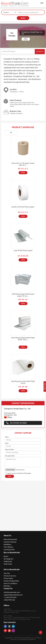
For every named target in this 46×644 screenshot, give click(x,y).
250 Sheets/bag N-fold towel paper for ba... (23, 295)
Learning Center (9, 550)
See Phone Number (18, 423)
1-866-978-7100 (9, 600)
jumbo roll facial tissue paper (23, 207)
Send (9, 476)
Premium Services (10, 576)
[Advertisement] (23, 507)
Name (7, 437)
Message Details (10, 456)
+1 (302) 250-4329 (10, 597)
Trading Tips (8, 561)
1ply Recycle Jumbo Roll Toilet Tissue (23, 382)
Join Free (7, 573)
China (8, 417)
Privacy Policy (8, 578)
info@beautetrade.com (12, 592)
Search (23, 18)
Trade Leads (8, 564)
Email (7, 443)
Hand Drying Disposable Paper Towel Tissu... (23, 339)
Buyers (6, 556)
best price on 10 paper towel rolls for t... (23, 164)
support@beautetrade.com (13, 595)
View (23, 173)
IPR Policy (7, 586)
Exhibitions (7, 544)
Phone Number (10, 450)
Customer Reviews (10, 542)
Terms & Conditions (10, 583)
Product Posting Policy (11, 581)
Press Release (8, 547)
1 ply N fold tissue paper (23, 250)
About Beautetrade (10, 539)
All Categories (8, 559)
